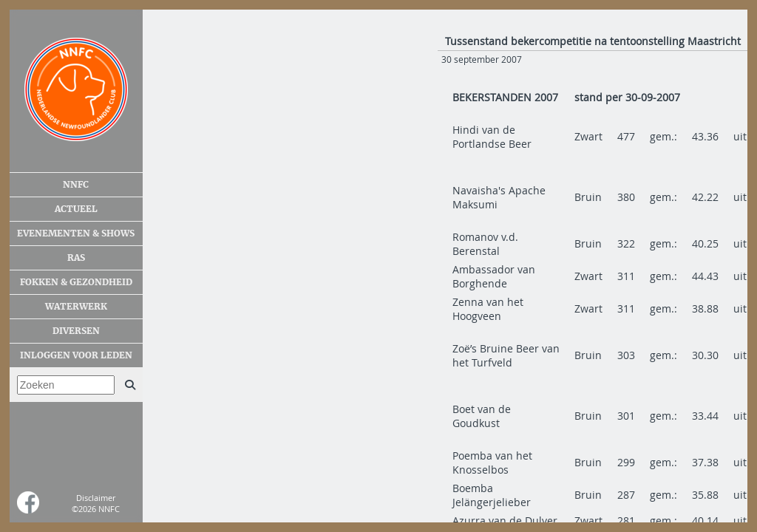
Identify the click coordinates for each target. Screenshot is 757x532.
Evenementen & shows (76, 233)
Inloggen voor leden (76, 355)
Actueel (76, 209)
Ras (76, 258)
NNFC (76, 185)
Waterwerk (76, 307)
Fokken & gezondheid (76, 282)
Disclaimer (96, 498)
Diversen (76, 331)
